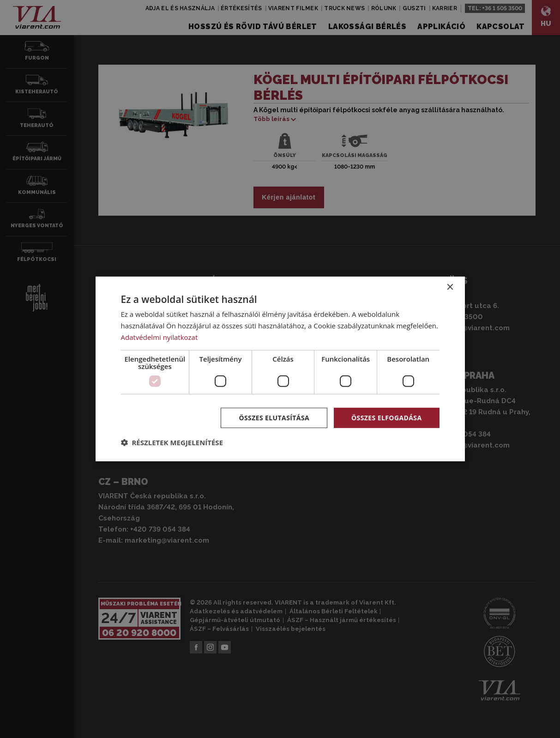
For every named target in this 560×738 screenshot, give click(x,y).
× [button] (450, 287)
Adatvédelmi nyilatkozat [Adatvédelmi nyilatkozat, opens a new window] (160, 337)
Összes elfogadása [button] (386, 417)
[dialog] (280, 369)
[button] (172, 442)
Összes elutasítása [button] (274, 417)
